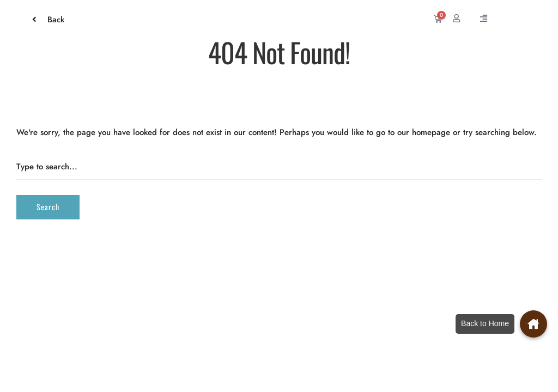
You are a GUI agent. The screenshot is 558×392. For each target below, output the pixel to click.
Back (50, 20)
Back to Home (485, 323)
